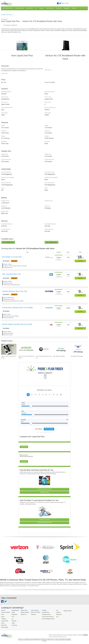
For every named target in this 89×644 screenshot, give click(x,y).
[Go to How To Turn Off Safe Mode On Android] (26, 349)
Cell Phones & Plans (8, 8)
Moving (74, 8)
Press (67, 3)
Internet (41, 8)
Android (54, 612)
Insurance (59, 8)
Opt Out (86, 634)
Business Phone (20, 8)
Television (32, 614)
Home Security (50, 8)
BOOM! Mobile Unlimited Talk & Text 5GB (17, 324)
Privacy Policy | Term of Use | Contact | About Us (65, 634)
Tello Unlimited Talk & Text (12, 274)
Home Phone (30, 8)
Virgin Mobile (4, 620)
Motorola (13, 620)
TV (36, 8)
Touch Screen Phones (44, 616)
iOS (53, 616)
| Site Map (81, 634)
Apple (12, 612)
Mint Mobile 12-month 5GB (12, 257)
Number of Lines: (44, 390)
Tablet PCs (22, 614)
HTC (12, 616)
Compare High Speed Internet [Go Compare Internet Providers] (45, 523)
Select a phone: (45, 373)
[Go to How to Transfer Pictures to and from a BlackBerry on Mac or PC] (43, 349)
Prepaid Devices (43, 614)
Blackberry (55, 614)
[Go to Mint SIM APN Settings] (61, 349)
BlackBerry (13, 614)
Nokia (12, 622)
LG (12, 618)
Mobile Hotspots (24, 612)
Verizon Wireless (5, 612)
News (63, 3)
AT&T (3, 614)
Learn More (24, 447)
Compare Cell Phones (7, 15)
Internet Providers (33, 612)
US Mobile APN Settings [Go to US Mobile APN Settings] (77, 356)
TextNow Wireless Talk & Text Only (15, 291)
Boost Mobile (4, 626)
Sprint (3, 616)
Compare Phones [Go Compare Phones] (44, 492)
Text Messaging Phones (45, 618)
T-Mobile (3, 618)
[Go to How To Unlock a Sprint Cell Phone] (9, 349)
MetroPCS (4, 624)
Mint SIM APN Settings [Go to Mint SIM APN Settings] (59, 356)
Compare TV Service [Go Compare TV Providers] (45, 520)
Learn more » (5, 73)
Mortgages (66, 8)
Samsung (13, 624)
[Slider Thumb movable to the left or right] (31, 407)
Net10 (3, 622)
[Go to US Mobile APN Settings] (78, 349)
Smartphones (42, 612)
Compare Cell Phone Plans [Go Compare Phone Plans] (44, 489)
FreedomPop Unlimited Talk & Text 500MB (17, 308)
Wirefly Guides (63, 611)
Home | (51, 634)
